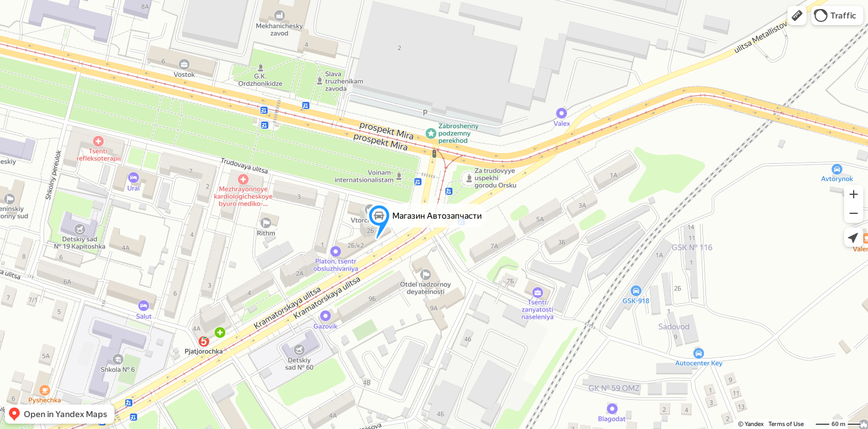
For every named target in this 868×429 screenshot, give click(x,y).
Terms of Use (786, 424)
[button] (797, 15)
